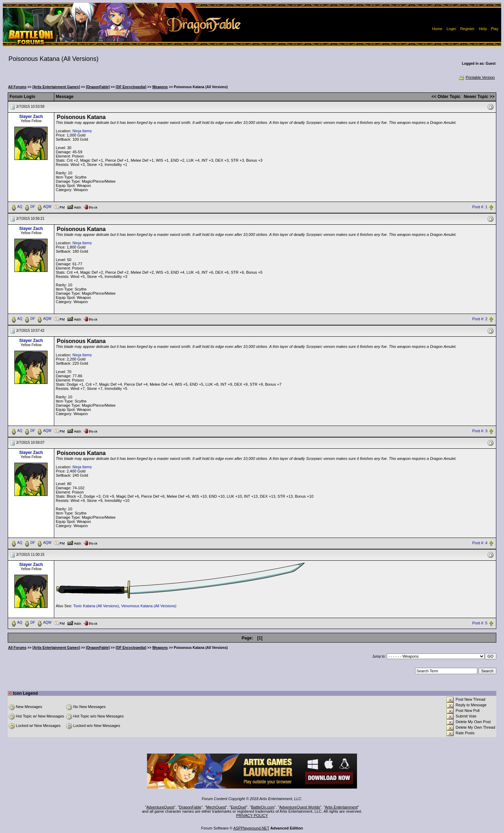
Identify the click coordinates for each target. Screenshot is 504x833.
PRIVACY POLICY (252, 815)
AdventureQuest (160, 807)
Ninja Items (82, 131)
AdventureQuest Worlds (300, 807)
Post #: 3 (480, 431)
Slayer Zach (31, 117)
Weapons (160, 87)
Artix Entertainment (341, 807)
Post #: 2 (480, 319)
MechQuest (216, 807)
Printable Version (477, 77)
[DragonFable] (98, 87)
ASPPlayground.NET (251, 828)
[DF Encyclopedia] (131, 87)
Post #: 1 (480, 207)
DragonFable (190, 807)
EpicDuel (238, 807)
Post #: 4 (480, 543)
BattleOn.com (263, 807)
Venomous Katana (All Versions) (149, 606)
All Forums (17, 87)
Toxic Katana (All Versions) (96, 606)
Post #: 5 (480, 623)
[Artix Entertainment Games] (56, 87)
